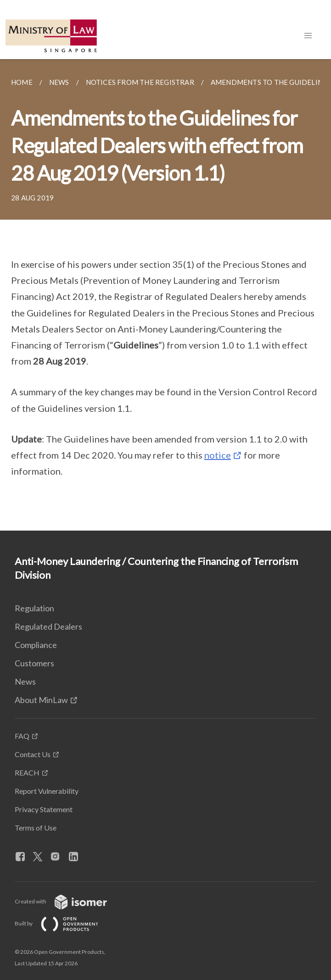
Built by (64, 923)
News (25, 681)
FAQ (22, 736)
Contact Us (33, 754)
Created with (68, 901)
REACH (27, 772)
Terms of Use (36, 828)
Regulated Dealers (48, 626)
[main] (165, 295)
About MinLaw (41, 700)
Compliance (36, 645)
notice (218, 455)
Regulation (34, 608)
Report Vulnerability (47, 791)
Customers (34, 663)
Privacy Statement (44, 809)
